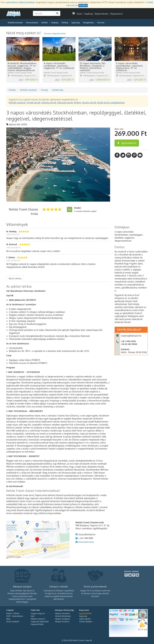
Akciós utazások (13, 622)
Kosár (77, 14)
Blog (8, 619)
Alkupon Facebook (62, 613)
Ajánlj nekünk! (85, 619)
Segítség (89, 14)
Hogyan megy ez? (38, 613)
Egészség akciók (65, 103)
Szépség (55, 23)
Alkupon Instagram (62, 619)
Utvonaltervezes (86, 542)
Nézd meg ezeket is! (24, 33)
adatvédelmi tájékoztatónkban (20, 2)
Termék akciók (33, 103)
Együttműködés (85, 613)
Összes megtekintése (55, 33)
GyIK (33, 616)
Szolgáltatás (88, 23)
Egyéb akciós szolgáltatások (111, 103)
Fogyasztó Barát (37, 624)
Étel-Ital (101, 23)
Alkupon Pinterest (62, 622)
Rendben (83, 5)
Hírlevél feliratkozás (63, 616)
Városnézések (32, 23)
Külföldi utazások (15, 23)
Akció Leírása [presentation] (15, 278)
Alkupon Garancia (38, 619)
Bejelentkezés (102, 14)
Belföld (44, 23)
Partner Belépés (86, 622)
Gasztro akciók (89, 103)
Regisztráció (117, 14)
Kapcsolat (83, 616)
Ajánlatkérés (127, 143)
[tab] (15, 279)
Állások (16, 613)
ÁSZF (8, 616)
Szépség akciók (49, 103)
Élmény (65, 23)
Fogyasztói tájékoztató (40, 622)
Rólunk (9, 613)
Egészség (76, 23)
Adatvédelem (18, 616)
